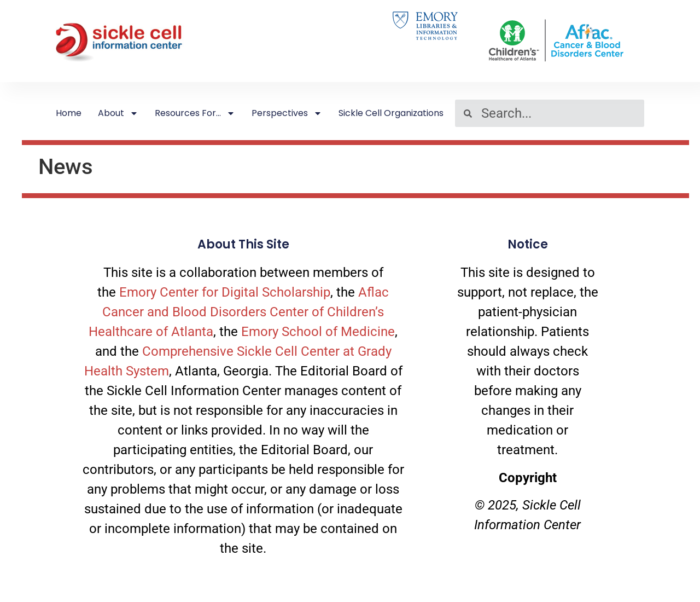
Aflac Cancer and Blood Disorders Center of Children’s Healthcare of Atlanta (239, 312)
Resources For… (195, 113)
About (118, 113)
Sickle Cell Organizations (391, 113)
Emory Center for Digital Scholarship (225, 292)
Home (69, 113)
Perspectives (287, 113)
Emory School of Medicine (318, 332)
